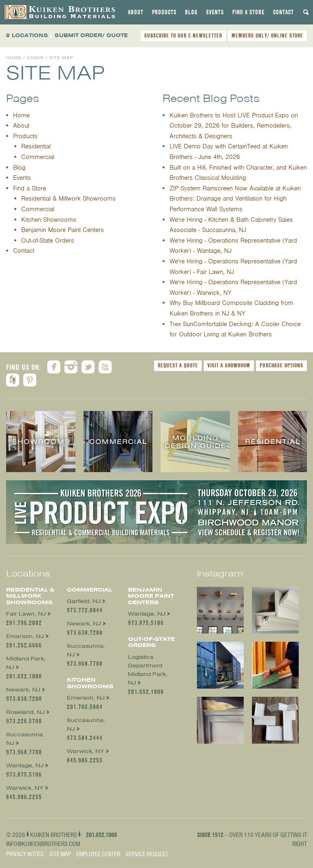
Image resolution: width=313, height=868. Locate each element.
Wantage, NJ (25, 765)
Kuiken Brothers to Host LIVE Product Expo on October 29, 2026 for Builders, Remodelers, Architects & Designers (234, 126)
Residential (36, 146)
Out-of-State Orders (48, 241)
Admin (35, 58)
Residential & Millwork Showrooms (68, 199)
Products (164, 12)
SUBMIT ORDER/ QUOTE (91, 35)
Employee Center (98, 854)
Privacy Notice (25, 854)
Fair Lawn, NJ (26, 614)
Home (14, 58)
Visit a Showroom (229, 365)
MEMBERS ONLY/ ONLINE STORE (267, 35)
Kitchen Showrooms (49, 220)
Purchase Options (281, 365)
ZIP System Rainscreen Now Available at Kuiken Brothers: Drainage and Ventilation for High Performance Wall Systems (235, 199)
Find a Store (248, 12)
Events (215, 12)
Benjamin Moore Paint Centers (63, 230)
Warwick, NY (25, 788)
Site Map (60, 854)
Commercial (38, 157)
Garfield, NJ (84, 601)
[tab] (136, 12)
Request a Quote (178, 365)
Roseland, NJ (25, 712)
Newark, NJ (23, 690)
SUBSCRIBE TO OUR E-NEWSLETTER (183, 35)
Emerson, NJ (25, 636)
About (136, 12)
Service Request (147, 854)
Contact (283, 12)
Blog (191, 12)
